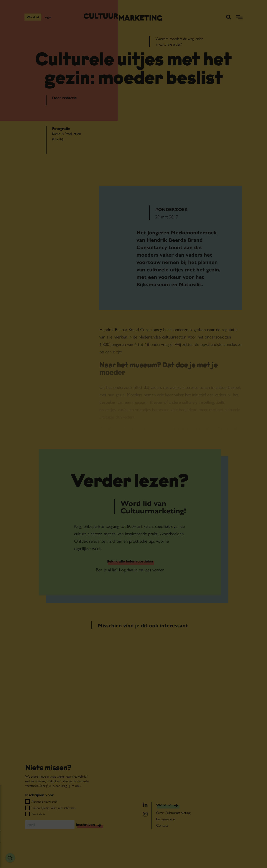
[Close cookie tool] (57, 791)
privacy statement (16, 813)
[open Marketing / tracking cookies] (57, 837)
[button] (28, 825)
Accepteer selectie (32, 861)
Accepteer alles (32, 850)
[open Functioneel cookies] (57, 826)
